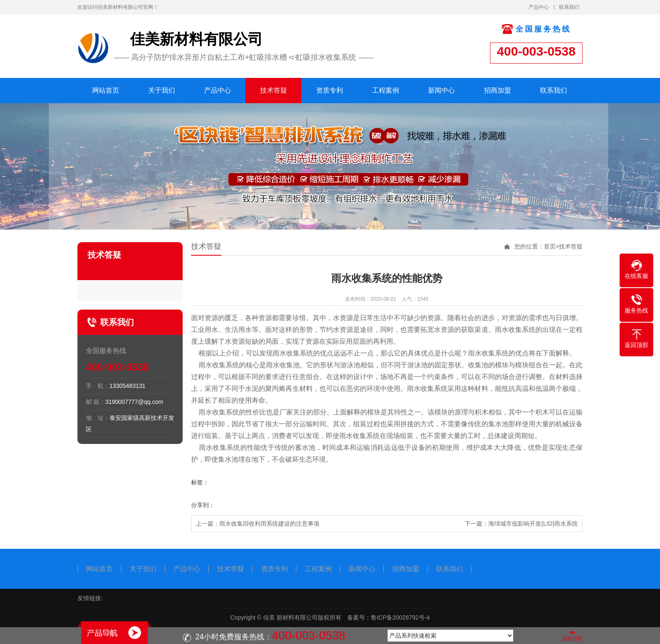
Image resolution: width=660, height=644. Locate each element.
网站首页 (106, 90)
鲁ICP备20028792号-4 (400, 617)
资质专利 (330, 90)
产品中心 (539, 7)
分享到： (203, 505)
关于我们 (162, 90)
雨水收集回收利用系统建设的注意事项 (269, 524)
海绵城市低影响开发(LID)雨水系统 (533, 524)
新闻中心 (442, 90)
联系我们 (569, 7)
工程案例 (386, 90)
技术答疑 (274, 90)
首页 (550, 246)
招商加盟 (498, 90)
